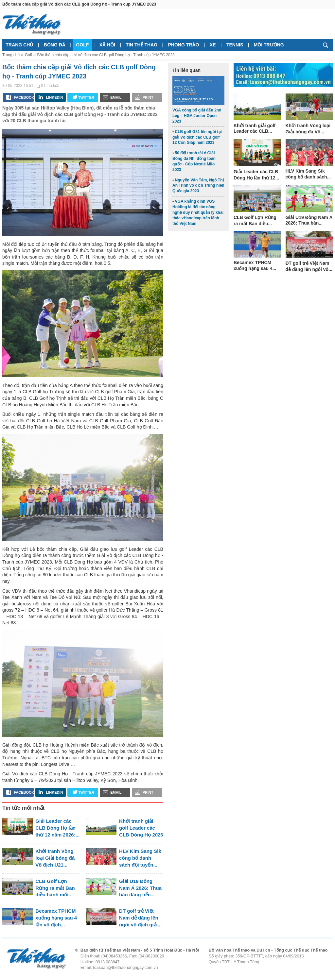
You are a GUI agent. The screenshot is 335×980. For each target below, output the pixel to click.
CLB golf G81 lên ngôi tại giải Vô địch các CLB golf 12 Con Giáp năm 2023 (197, 137)
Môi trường (269, 45)
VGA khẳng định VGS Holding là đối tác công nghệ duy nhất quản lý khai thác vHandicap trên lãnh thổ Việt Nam (198, 212)
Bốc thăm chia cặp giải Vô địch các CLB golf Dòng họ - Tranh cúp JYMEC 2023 (106, 55)
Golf (82, 45)
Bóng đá (55, 45)
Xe (213, 45)
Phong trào (184, 45)
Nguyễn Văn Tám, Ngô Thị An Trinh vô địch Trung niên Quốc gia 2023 (198, 186)
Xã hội (107, 45)
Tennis (235, 45)
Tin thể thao (141, 45)
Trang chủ (20, 45)
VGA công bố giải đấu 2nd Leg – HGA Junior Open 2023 (197, 116)
